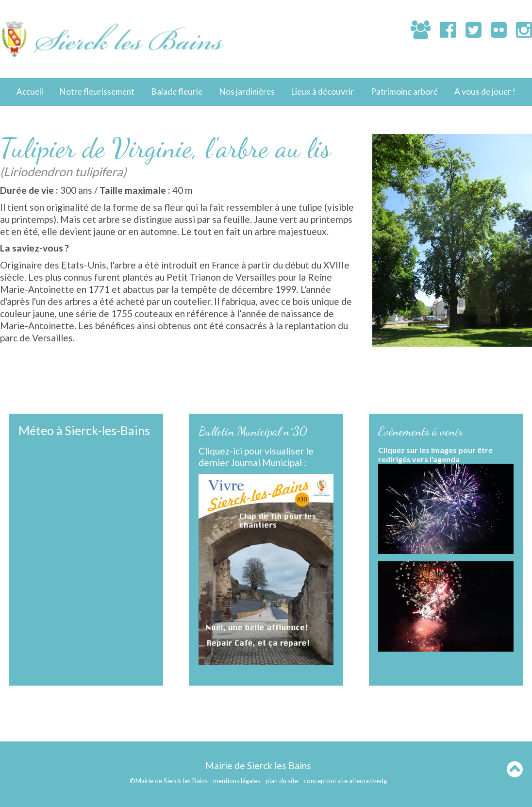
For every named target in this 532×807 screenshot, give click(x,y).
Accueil (30, 92)
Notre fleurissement (97, 92)
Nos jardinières (247, 92)
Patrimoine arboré (404, 92)
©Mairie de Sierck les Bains (169, 781)
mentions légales (237, 781)
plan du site (282, 781)
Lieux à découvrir (323, 92)
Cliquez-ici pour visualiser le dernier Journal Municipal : (256, 457)
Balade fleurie (177, 92)
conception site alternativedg (345, 781)
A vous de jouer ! (485, 92)
